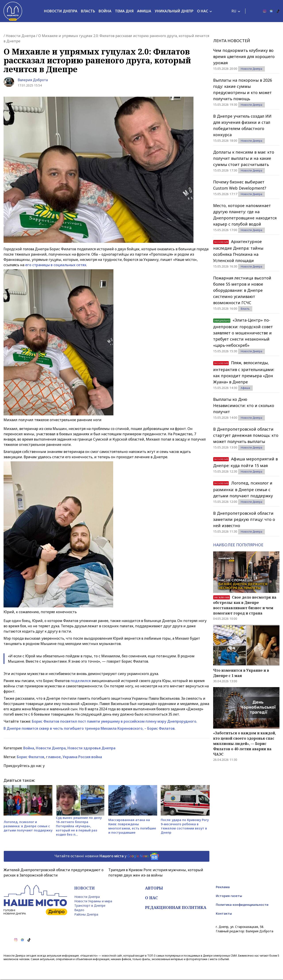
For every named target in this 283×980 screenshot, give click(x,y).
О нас (203, 11)
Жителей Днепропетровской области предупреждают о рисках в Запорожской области (54, 873)
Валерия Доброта (33, 80)
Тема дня (124, 11)
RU (234, 11)
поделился (81, 681)
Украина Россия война (82, 757)
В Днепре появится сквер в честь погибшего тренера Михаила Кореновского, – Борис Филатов (89, 728)
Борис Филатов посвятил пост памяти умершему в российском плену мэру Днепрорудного (114, 721)
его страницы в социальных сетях (56, 265)
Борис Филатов (31, 757)
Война (105, 11)
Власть (88, 11)
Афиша (144, 11)
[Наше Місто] (13, 11)
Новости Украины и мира (93, 901)
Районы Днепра (86, 914)
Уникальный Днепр (174, 11)
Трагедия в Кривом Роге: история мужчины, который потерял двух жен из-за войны (156, 873)
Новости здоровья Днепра (91, 748)
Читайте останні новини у (107, 856)
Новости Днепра (61, 11)
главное (53, 757)
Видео (79, 910)
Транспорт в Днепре (90, 906)
